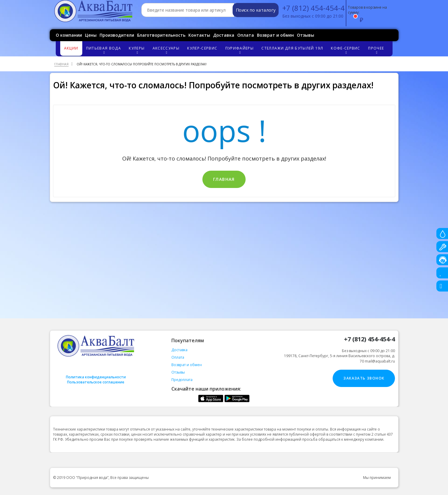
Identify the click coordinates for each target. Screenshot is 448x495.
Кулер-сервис (202, 48)
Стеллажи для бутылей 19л (292, 48)
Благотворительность (161, 35)
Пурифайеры (240, 50)
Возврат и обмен (275, 35)
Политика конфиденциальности (96, 377)
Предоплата (182, 380)
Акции (71, 48)
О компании (69, 35)
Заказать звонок (364, 378)
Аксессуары (167, 50)
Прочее (377, 50)
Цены (91, 35)
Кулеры (137, 50)
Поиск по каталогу (255, 10)
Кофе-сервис (346, 50)
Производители (117, 35)
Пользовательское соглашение (96, 382)
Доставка (224, 35)
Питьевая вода (104, 50)
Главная (224, 179)
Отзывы (306, 35)
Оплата (246, 35)
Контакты (199, 35)
